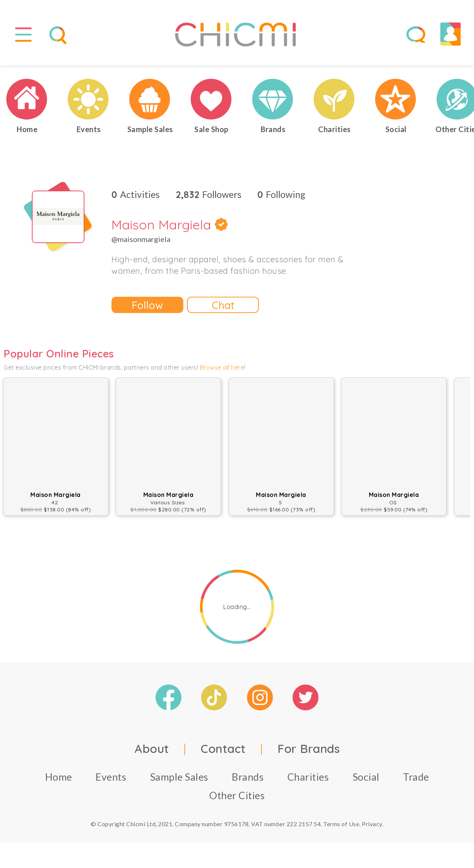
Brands (248, 777)
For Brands (308, 748)
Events (111, 777)
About (152, 748)
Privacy (372, 824)
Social (366, 777)
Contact (223, 748)
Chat (223, 305)
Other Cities (237, 795)
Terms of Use (341, 824)
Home (59, 777)
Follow (147, 305)
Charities (308, 777)
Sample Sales (179, 777)
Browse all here (222, 367)
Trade (416, 777)
